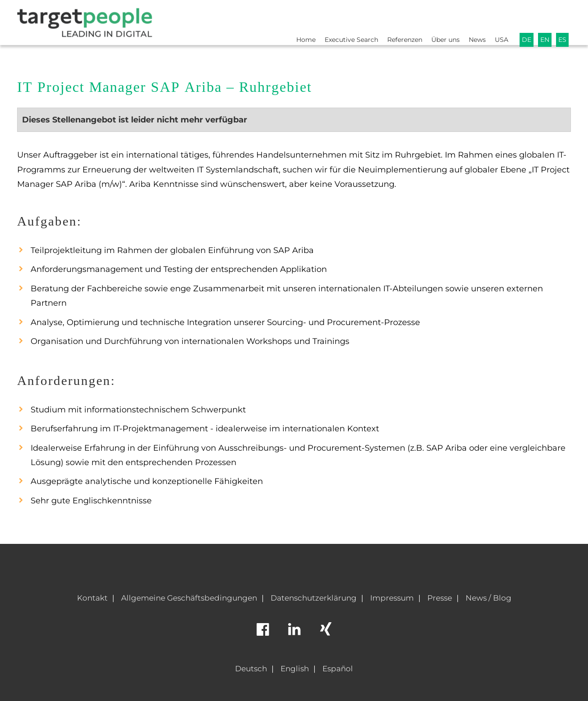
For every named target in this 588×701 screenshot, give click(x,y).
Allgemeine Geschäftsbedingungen (189, 598)
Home (288, 21)
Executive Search (337, 21)
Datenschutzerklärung (314, 598)
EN (544, 21)
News (472, 21)
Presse (440, 598)
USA (498, 21)
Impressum (392, 598)
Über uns (438, 21)
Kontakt (92, 598)
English (295, 669)
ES (562, 21)
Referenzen (394, 21)
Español (338, 669)
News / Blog (488, 598)
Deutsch (251, 669)
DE (524, 21)
